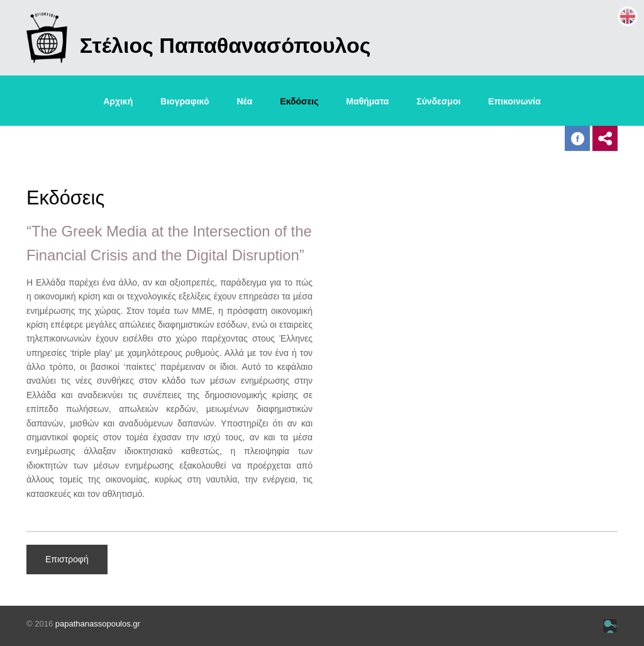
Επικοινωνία (514, 101)
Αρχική (118, 101)
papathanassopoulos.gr (98, 624)
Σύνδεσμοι (438, 101)
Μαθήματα (367, 101)
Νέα (244, 101)
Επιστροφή (67, 559)
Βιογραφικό (185, 101)
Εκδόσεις (299, 101)
